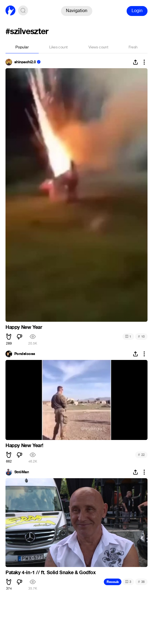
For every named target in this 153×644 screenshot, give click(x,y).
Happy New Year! (24, 445)
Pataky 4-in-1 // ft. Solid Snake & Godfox (51, 573)
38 (141, 582)
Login (137, 11)
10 (141, 336)
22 (141, 455)
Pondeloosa (25, 354)
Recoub (113, 582)
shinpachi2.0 (25, 62)
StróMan (22, 472)
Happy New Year (24, 327)
